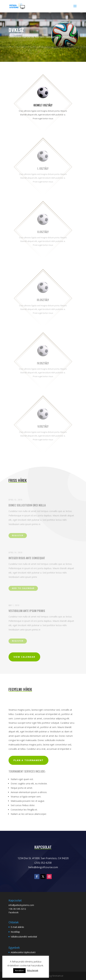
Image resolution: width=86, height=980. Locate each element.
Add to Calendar (23, 589)
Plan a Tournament (28, 760)
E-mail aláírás (17, 927)
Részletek (33, 970)
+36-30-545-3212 (17, 909)
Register (18, 536)
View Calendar (24, 657)
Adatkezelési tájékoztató (23, 952)
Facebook (14, 912)
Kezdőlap (15, 932)
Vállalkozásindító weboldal (24, 937)
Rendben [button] (19, 971)
